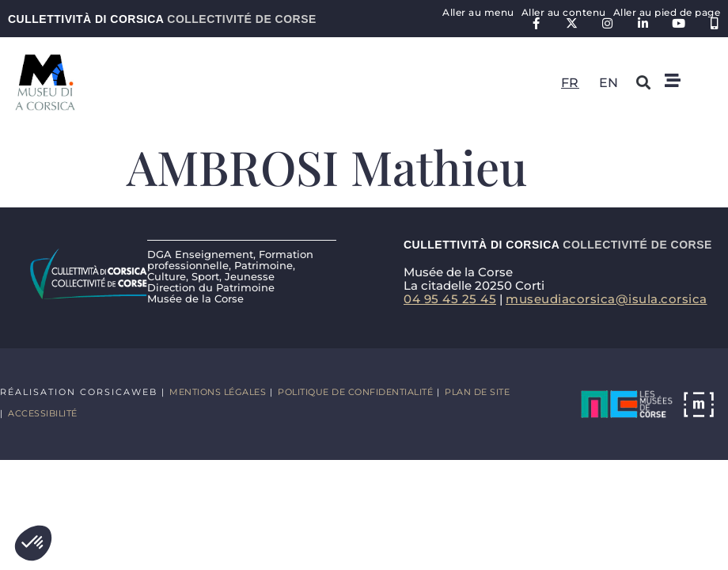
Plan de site (477, 392)
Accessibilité (43, 413)
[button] (33, 543)
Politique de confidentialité (355, 392)
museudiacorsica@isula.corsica (607, 299)
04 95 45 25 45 (450, 299)
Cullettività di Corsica (162, 19)
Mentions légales (218, 392)
